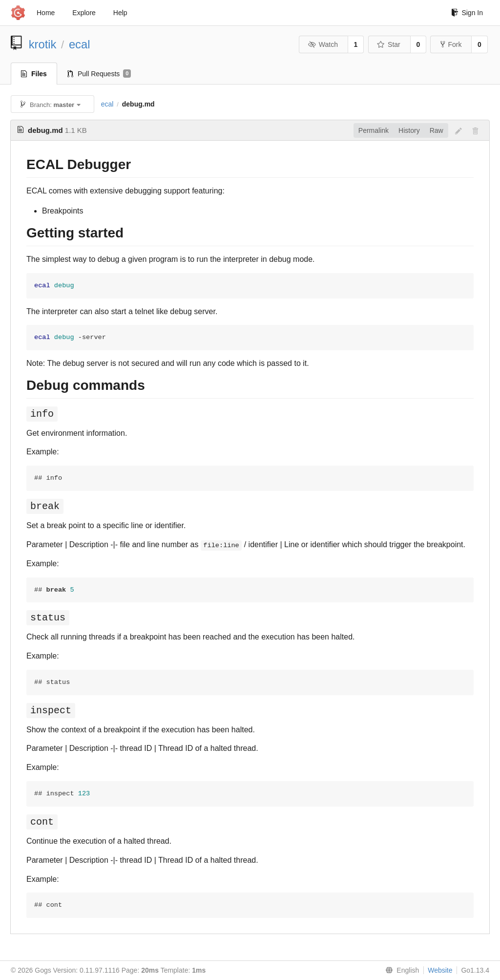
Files (34, 74)
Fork (451, 44)
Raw (437, 130)
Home (46, 13)
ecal (80, 44)
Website (440, 970)
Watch (323, 44)
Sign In (467, 13)
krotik (43, 44)
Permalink (374, 130)
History (409, 130)
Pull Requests (99, 74)
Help (120, 13)
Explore (84, 13)
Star (389, 44)
